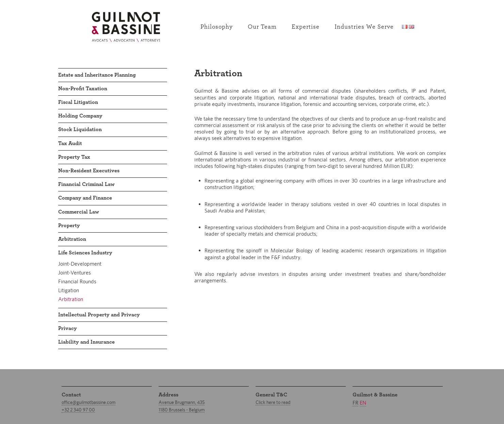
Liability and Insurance (86, 342)
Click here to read (273, 402)
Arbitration (72, 239)
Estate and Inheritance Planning (97, 75)
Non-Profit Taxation (83, 89)
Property (69, 225)
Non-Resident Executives (89, 171)
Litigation (69, 290)
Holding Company (80, 116)
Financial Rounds (77, 281)
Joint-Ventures (75, 273)
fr (355, 403)
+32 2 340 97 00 (78, 410)
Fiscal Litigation (78, 102)
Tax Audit (70, 143)
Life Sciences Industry (85, 253)
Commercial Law (79, 212)
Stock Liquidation (80, 129)
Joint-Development (80, 264)
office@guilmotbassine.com (88, 402)
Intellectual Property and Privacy (99, 315)
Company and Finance (85, 198)
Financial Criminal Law (86, 184)
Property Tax (74, 157)
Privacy (68, 328)
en (363, 403)
